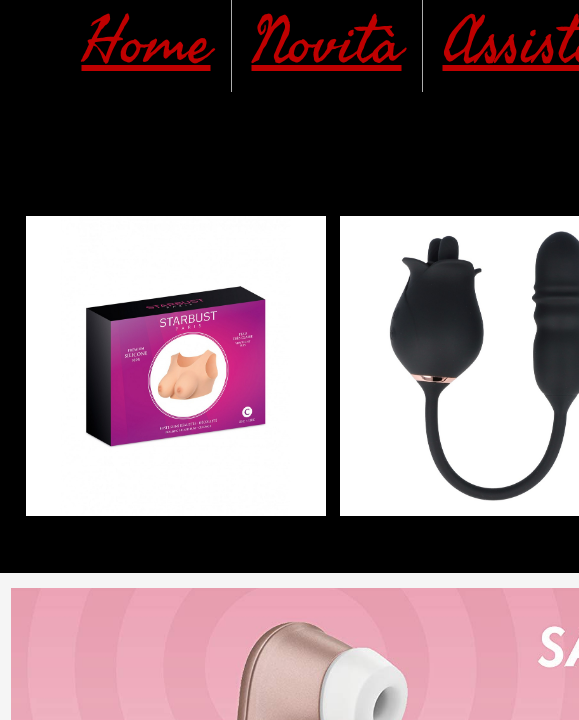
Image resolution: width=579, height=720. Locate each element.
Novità (327, 43)
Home (146, 43)
